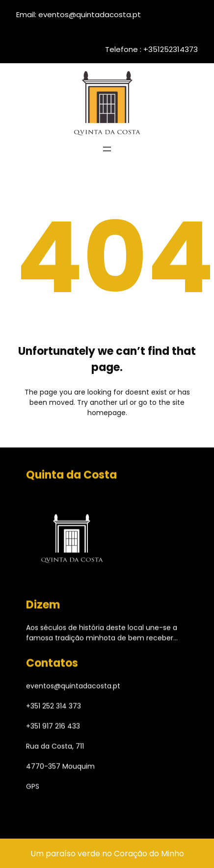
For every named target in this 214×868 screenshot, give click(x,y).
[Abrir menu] (107, 149)
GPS (33, 788)
